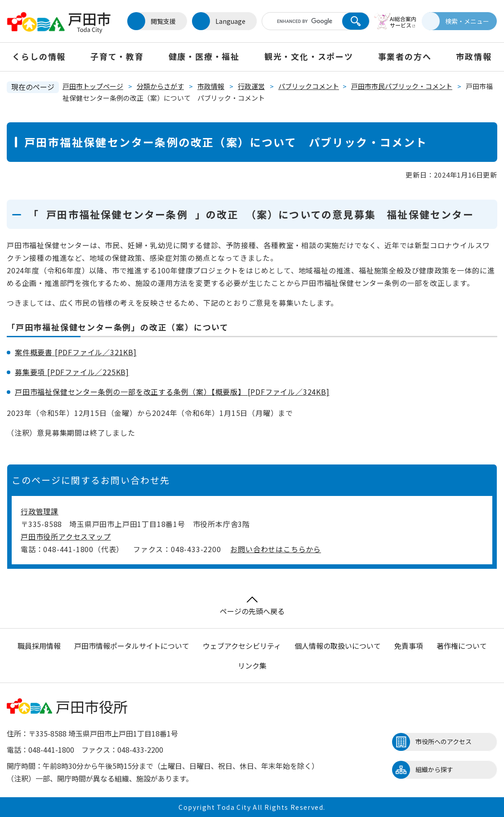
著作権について (462, 646)
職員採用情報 (39, 646)
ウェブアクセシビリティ (242, 646)
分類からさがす (160, 86)
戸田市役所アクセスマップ (66, 536)
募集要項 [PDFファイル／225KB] (72, 372)
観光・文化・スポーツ (309, 56)
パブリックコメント (309, 86)
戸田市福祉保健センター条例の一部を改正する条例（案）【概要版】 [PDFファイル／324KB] (172, 392)
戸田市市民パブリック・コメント (402, 86)
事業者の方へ (405, 56)
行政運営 (251, 86)
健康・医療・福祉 (204, 56)
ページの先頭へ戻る (252, 606)
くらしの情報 (39, 56)
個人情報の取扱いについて (338, 646)
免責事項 (409, 646)
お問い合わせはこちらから (276, 549)
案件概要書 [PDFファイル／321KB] (76, 352)
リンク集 (252, 665)
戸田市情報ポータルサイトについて (132, 646)
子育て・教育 (117, 56)
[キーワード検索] (301, 21)
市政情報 (474, 56)
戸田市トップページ (93, 86)
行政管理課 (40, 511)
